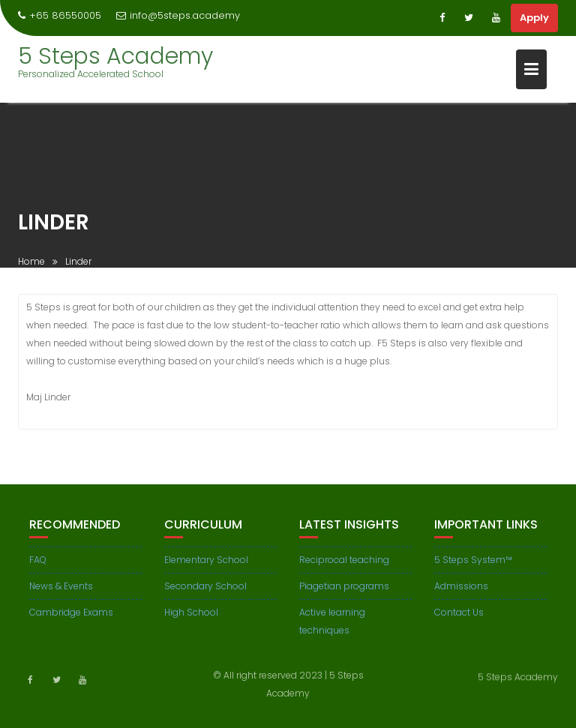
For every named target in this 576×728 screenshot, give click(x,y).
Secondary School (205, 590)
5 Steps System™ (473, 564)
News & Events (61, 590)
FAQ (38, 564)
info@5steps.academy (178, 15)
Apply (534, 18)
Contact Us (459, 617)
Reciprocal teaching (344, 564)
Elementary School (206, 564)
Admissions (461, 590)
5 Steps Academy (115, 56)
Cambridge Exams (71, 617)
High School (191, 617)
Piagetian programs (344, 590)
